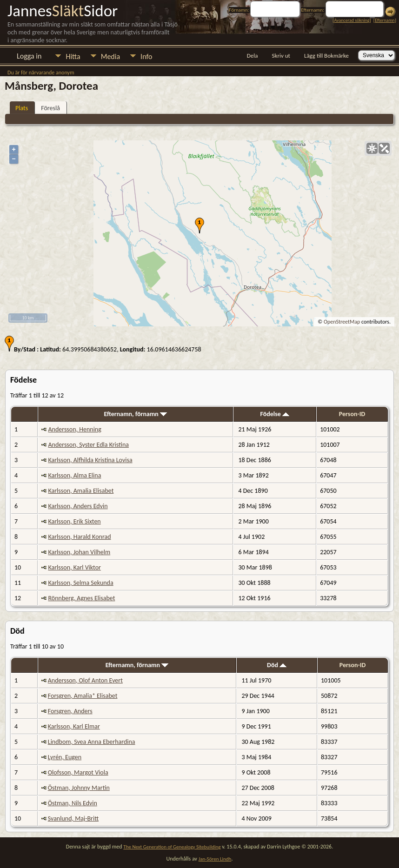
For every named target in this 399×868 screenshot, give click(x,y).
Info (146, 56)
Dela (253, 56)
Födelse (275, 414)
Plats (22, 108)
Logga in (29, 56)
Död (277, 665)
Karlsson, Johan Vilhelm (79, 552)
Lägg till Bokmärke (326, 56)
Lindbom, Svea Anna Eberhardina (92, 742)
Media (110, 56)
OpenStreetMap (342, 322)
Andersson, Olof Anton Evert (85, 680)
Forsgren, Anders (70, 711)
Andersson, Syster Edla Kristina (88, 445)
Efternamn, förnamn (136, 414)
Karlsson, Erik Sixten (74, 521)
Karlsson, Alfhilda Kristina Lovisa (90, 460)
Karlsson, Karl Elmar (74, 726)
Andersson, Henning (74, 429)
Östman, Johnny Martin (79, 788)
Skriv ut (281, 56)
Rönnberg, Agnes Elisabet (81, 598)
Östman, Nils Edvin (73, 803)
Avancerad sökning (352, 20)
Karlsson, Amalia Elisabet (81, 491)
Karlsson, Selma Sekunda (80, 583)
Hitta (73, 56)
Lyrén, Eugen (65, 757)
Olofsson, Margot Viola (78, 772)
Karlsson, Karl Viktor (74, 567)
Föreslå (50, 108)
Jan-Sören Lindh (215, 859)
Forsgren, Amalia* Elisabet (83, 696)
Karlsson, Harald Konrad (79, 537)
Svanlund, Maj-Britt (73, 818)
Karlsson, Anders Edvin (78, 506)
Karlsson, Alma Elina (74, 475)
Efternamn (385, 20)
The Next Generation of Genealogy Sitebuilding (172, 847)
